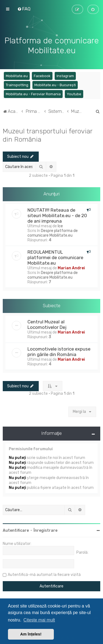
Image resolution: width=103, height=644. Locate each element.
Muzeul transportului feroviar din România (48, 134)
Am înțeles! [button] (31, 634)
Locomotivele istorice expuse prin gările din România (59, 351)
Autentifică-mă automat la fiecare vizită (44, 574)
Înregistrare (45, 530)
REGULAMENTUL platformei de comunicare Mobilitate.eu (55, 257)
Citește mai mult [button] (39, 620)
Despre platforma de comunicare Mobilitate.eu (53, 233)
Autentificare (16, 530)
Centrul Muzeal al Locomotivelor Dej (47, 324)
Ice (60, 226)
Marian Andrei (71, 268)
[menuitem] (24, 9)
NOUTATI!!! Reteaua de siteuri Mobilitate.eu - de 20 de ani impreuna (57, 215)
